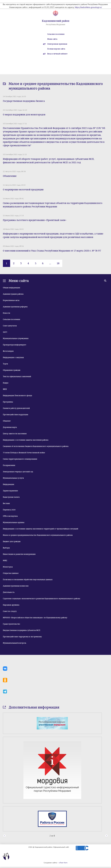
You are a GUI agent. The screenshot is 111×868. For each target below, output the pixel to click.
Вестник (6, 503)
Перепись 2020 (9, 510)
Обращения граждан (12, 370)
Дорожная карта (10, 427)
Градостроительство (11, 624)
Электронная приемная (57, 44)
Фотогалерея (8, 351)
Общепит (7, 421)
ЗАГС (5, 332)
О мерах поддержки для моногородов (24, 115)
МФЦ (5, 561)
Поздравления (9, 465)
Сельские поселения (56, 34)
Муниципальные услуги (13, 478)
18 (58, 263)
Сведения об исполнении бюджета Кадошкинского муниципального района (36, 446)
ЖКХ (5, 389)
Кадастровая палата (11, 497)
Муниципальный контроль (15, 643)
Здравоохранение (10, 491)
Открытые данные (11, 573)
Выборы (6, 548)
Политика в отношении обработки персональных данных (28, 580)
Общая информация (11, 288)
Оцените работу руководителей (16, 408)
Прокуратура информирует (15, 345)
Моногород (8, 567)
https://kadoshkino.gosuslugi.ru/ (88, 7)
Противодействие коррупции (16, 415)
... (50, 263)
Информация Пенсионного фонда (17, 396)
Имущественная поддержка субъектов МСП (22, 630)
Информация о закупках (13, 357)
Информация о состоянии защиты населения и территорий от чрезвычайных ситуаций (41, 529)
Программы (8, 402)
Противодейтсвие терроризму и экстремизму (22, 637)
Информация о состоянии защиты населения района (26, 440)
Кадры (6, 383)
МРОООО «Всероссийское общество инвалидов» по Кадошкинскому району (35, 618)
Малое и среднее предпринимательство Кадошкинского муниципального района (38, 535)
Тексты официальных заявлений (17, 377)
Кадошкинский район (56, 21)
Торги (5, 364)
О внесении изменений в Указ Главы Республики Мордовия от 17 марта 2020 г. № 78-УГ (52, 251)
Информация (9, 484)
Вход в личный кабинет (57, 54)
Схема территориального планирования (20, 459)
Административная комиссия (16, 586)
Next (106, 836)
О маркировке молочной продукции (23, 190)
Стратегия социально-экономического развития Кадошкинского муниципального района (41, 599)
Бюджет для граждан (12, 542)
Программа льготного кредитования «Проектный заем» (35, 220)
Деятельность (9, 592)
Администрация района (13, 294)
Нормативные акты (11, 300)
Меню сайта (52, 39)
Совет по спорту (10, 611)
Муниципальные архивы (14, 522)
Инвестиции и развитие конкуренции (19, 554)
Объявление (10, 176)
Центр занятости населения (15, 434)
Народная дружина (11, 605)
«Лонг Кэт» (63, 863)
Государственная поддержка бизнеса (24, 101)
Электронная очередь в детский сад (18, 472)
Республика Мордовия (56, 25)
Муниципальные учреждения (16, 338)
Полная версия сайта (56, 49)
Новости (7, 313)
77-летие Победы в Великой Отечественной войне (24, 453)
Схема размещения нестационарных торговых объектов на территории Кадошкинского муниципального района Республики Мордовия (53, 205)
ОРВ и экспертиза (10, 516)
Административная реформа (15, 307)
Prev (5, 836)
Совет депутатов (10, 326)
